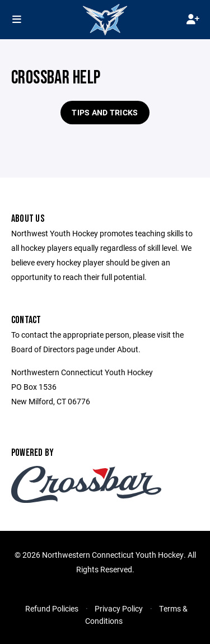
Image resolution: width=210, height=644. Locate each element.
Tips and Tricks (105, 112)
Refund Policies (52, 608)
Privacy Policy (119, 608)
